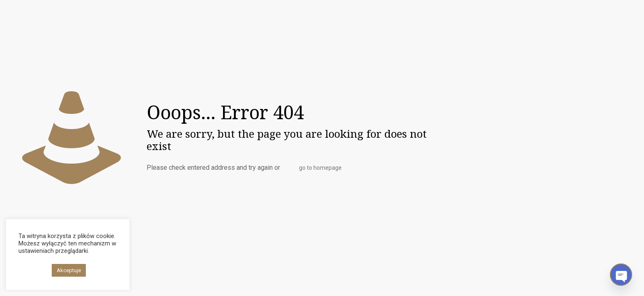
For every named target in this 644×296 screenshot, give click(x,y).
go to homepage (320, 168)
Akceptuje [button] (69, 270)
